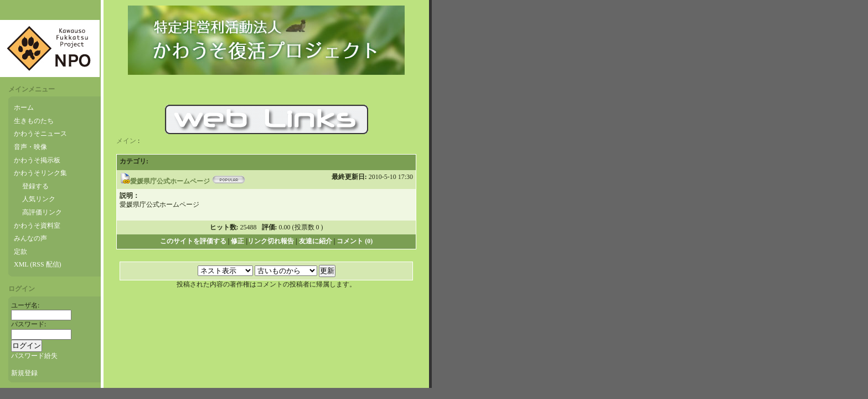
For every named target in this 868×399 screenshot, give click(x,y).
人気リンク (39, 199)
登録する (35, 186)
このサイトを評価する (193, 241)
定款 (20, 252)
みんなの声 (30, 238)
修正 (237, 241)
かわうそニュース (40, 134)
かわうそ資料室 (37, 226)
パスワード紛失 (34, 356)
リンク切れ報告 (271, 241)
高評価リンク (42, 212)
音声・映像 (30, 147)
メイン (126, 141)
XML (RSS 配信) (38, 264)
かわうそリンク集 (40, 173)
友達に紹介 (316, 241)
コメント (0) (355, 241)
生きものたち (34, 121)
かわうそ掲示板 (37, 160)
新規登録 (24, 373)
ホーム (24, 108)
